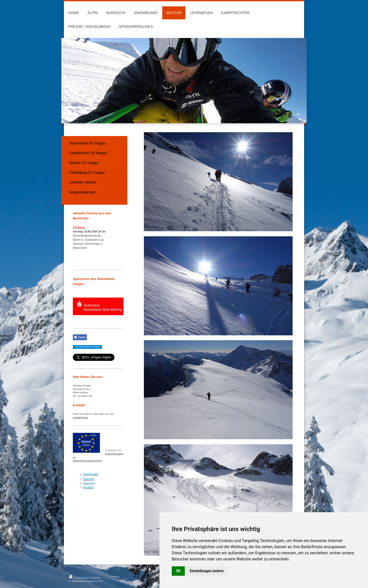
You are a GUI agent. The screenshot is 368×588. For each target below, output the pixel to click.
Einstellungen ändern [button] (207, 571)
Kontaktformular (80, 418)
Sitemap (96, 577)
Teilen (80, 337)
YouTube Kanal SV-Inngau (87, 347)
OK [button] (178, 571)
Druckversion (79, 577)
